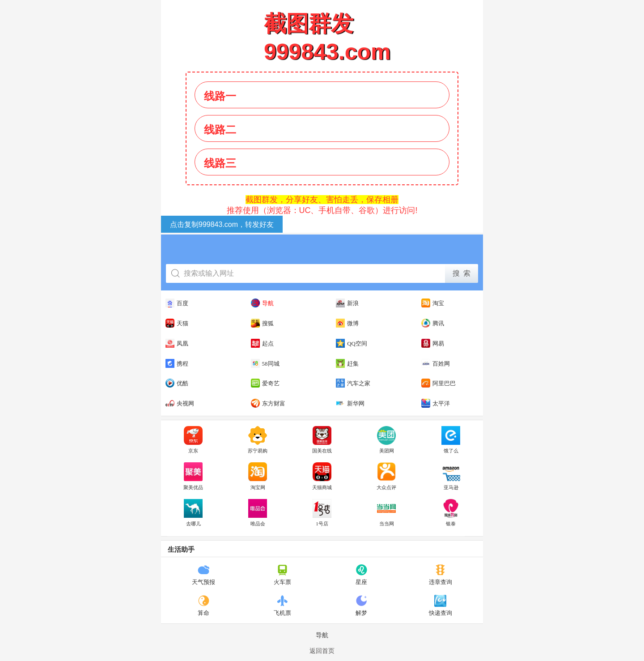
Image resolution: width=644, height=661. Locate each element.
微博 (347, 323)
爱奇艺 (265, 383)
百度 (177, 303)
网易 (433, 343)
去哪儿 (193, 513)
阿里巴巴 (439, 383)
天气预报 (203, 575)
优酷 (177, 383)
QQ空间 (352, 343)
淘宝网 (258, 476)
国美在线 (322, 440)
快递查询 (441, 606)
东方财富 (268, 403)
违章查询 (441, 575)
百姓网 (436, 363)
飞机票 (282, 606)
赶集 (347, 363)
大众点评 (386, 476)
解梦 (362, 606)
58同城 (265, 363)
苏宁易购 (258, 440)
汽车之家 (353, 383)
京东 (193, 440)
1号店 (322, 513)
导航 (262, 303)
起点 (262, 343)
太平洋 (436, 403)
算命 (204, 606)
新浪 (347, 303)
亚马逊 (451, 476)
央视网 (180, 403)
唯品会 (258, 513)
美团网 (386, 440)
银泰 (451, 513)
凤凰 (177, 343)
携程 (177, 363)
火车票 (282, 575)
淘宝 (433, 303)
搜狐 (262, 323)
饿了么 (451, 440)
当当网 (386, 513)
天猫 (177, 323)
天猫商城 (322, 476)
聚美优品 (193, 476)
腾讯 (433, 323)
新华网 (350, 403)
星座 (362, 575)
